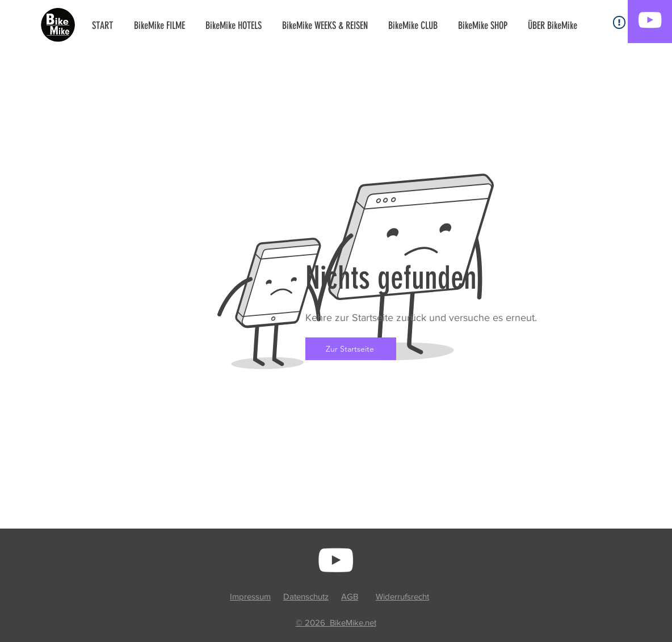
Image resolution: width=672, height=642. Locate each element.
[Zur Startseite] (351, 349)
